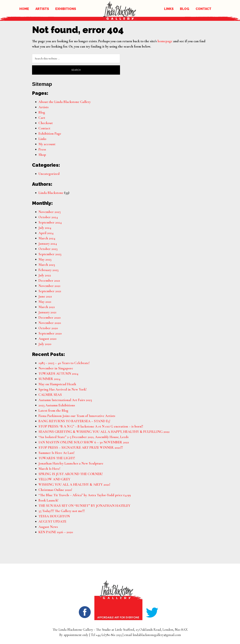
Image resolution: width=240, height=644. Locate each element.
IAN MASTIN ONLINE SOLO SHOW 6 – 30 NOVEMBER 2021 (84, 442)
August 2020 (47, 339)
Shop (42, 155)
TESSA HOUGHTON (54, 516)
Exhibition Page (50, 134)
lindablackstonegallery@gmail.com (157, 635)
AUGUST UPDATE (52, 522)
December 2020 (50, 318)
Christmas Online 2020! (55, 490)
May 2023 (45, 259)
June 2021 (45, 296)
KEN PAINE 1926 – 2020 (56, 532)
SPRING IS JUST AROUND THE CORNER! (71, 474)
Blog (42, 112)
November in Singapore (56, 368)
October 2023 (48, 249)
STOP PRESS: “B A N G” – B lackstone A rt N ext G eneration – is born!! (91, 426)
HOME (24, 9)
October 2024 (48, 217)
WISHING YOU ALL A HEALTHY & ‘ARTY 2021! (74, 485)
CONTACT (203, 9)
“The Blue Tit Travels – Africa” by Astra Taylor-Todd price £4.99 (85, 495)
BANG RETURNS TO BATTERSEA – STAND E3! (74, 421)
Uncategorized (49, 174)
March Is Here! (49, 469)
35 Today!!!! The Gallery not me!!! (62, 511)
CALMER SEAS (50, 395)
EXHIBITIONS (66, 9)
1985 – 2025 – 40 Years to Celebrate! (64, 363)
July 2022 (45, 275)
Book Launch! (48, 500)
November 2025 (50, 212)
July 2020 (45, 344)
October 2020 (48, 328)
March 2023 (47, 265)
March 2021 (47, 307)
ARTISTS (42, 9)
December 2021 (49, 281)
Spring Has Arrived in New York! (62, 389)
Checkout (46, 123)
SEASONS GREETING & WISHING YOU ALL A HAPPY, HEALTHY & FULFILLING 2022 (104, 432)
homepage (165, 41)
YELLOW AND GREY (54, 479)
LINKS (169, 9)
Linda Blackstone (51, 193)
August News (48, 527)
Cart (42, 118)
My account (47, 144)
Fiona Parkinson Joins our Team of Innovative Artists (77, 416)
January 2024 (48, 244)
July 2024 (45, 228)
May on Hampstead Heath (57, 384)
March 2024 (47, 238)
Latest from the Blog (53, 411)
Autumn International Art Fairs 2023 (65, 400)
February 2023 (48, 270)
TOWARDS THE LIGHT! (57, 458)
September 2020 (50, 333)
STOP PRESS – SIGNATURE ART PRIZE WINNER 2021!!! (81, 448)
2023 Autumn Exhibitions (57, 405)
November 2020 (50, 323)
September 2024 (50, 222)
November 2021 (49, 286)
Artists (43, 107)
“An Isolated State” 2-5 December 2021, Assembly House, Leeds (83, 437)
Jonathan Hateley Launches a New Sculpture (71, 463)
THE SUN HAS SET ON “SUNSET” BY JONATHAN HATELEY (84, 506)
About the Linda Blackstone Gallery (65, 102)
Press (42, 149)
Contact (44, 128)
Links (42, 139)
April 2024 (46, 233)
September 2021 (50, 291)
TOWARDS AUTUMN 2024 (58, 374)
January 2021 (47, 312)
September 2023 (50, 254)
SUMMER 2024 (49, 379)
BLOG (185, 9)
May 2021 (45, 302)
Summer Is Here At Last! (56, 453)
